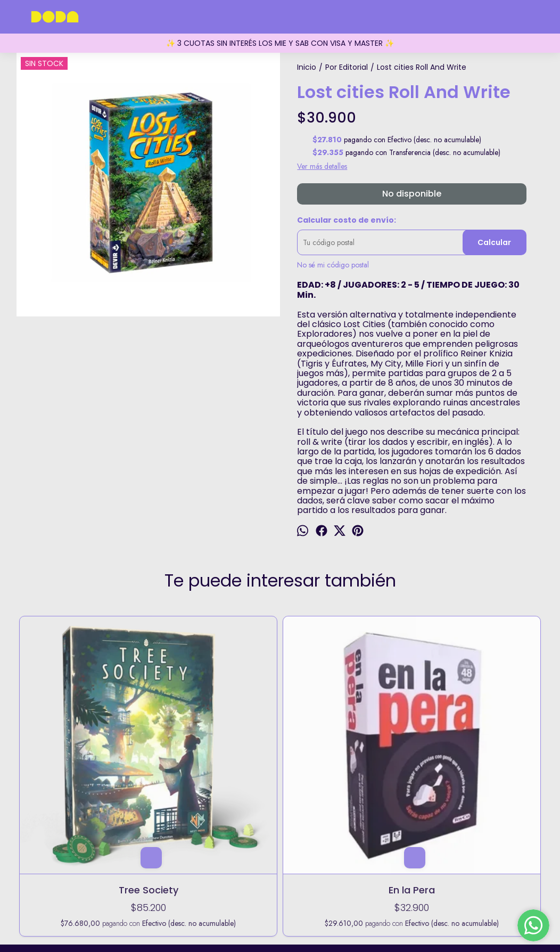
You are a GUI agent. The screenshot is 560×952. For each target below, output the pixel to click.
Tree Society (69, 732)
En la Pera (175, 732)
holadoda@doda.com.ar (280, 884)
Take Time (280, 732)
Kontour (385, 732)
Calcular (494, 242)
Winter (491, 732)
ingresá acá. (375, 915)
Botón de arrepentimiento (425, 915)
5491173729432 (280, 867)
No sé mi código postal (333, 265)
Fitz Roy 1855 (280, 851)
